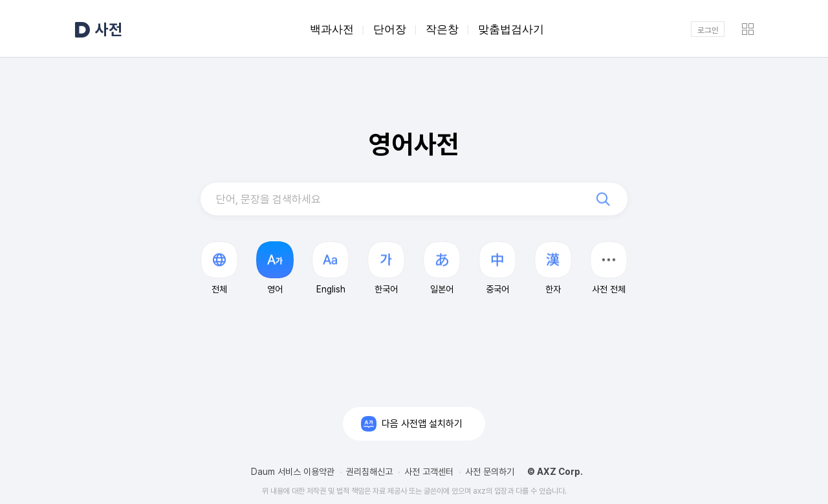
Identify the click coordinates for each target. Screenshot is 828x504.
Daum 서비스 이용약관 (293, 472)
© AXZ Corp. (555, 472)
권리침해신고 (369, 472)
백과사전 (332, 29)
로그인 (708, 29)
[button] (609, 268)
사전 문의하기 (490, 472)
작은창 (442, 29)
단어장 (390, 29)
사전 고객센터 (429, 472)
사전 (109, 29)
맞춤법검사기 (511, 29)
